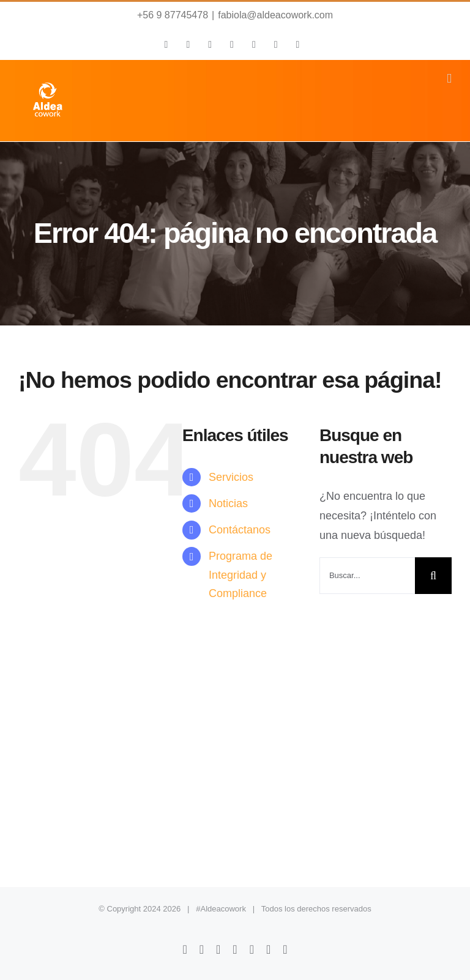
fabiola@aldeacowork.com (275, 15)
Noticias (228, 503)
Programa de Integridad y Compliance (241, 575)
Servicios (231, 477)
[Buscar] (433, 576)
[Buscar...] (367, 576)
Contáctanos (240, 530)
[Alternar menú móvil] (449, 79)
